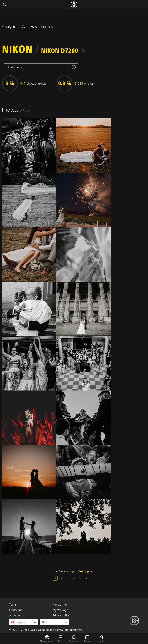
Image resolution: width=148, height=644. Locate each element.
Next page (84, 571)
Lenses (47, 27)
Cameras (29, 27)
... (93, 578)
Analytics (10, 27)
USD (44, 622)
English (18, 622)
